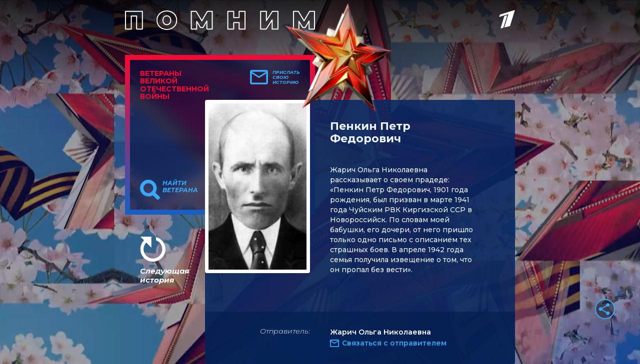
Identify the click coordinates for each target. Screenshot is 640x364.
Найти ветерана (180, 187)
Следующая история (164, 275)
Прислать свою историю (286, 77)
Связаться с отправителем (394, 343)
